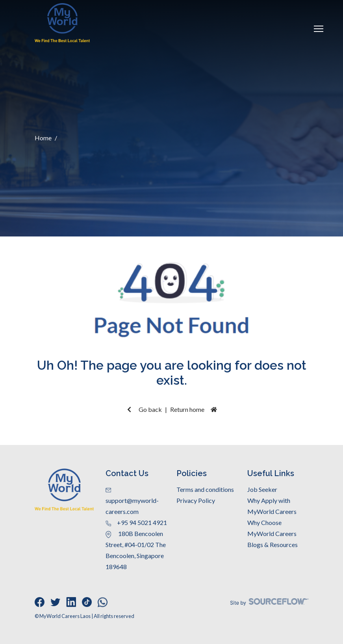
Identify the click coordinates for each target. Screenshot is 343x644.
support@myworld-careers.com (132, 502)
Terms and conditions (205, 489)
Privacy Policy (196, 500)
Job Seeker (262, 489)
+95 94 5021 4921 (136, 522)
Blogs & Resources (273, 544)
